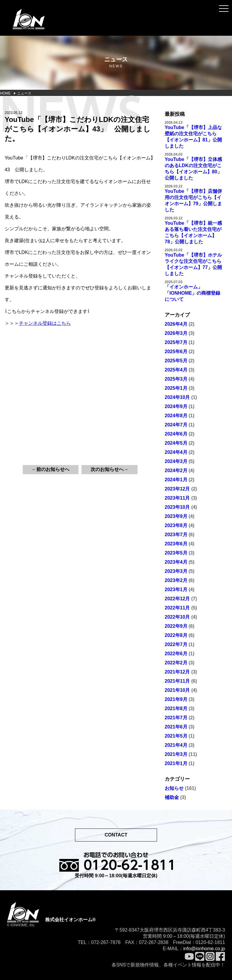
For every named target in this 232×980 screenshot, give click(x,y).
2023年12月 (177, 489)
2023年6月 (176, 544)
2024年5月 (176, 443)
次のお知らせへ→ (110, 469)
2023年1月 (176, 590)
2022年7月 (176, 644)
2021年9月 (176, 699)
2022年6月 (176, 654)
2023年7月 (176, 535)
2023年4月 (176, 562)
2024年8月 (176, 416)
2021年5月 (176, 736)
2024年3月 (176, 461)
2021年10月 (177, 690)
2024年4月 (176, 452)
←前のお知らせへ (50, 469)
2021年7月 (176, 718)
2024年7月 (176, 425)
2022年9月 (176, 626)
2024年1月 (176, 480)
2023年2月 (176, 580)
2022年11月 (177, 608)
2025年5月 (176, 361)
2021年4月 (176, 745)
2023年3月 (176, 571)
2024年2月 (176, 471)
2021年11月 (177, 681)
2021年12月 (177, 672)
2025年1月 (176, 388)
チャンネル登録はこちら (45, 323)
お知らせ (174, 788)
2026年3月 (176, 333)
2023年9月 (176, 516)
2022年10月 (177, 617)
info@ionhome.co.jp (204, 949)
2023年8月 (176, 525)
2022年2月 (176, 663)
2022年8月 (176, 635)
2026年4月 (176, 324)
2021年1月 (176, 763)
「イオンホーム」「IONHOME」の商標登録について (192, 293)
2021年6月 (176, 727)
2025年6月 (176, 352)
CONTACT (116, 835)
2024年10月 (177, 397)
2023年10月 (177, 507)
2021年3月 (176, 754)
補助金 (172, 797)
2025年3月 (176, 379)
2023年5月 (176, 553)
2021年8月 (176, 708)
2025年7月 (176, 342)
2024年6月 (176, 434)
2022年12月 (177, 599)
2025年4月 (176, 370)
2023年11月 (177, 498)
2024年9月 (176, 406)
